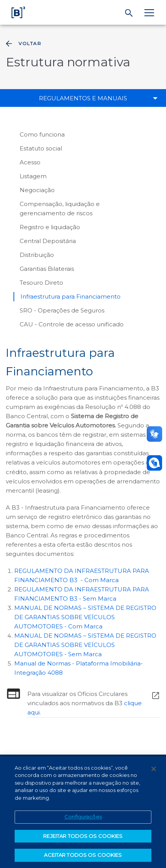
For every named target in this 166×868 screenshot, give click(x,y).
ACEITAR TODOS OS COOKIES (83, 856)
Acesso (30, 162)
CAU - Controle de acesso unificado (72, 324)
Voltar (23, 44)
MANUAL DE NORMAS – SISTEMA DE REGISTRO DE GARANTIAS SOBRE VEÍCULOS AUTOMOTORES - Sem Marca (85, 645)
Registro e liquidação (50, 227)
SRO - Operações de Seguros (62, 310)
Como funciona (42, 134)
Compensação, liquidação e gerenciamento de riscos (60, 209)
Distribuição (37, 255)
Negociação (37, 190)
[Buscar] (129, 13)
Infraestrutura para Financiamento (70, 296)
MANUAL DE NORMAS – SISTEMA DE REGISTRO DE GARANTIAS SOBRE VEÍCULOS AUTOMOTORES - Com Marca (85, 617)
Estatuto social (41, 148)
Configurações (83, 818)
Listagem (33, 176)
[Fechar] (154, 770)
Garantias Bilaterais (47, 269)
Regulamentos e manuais (83, 98)
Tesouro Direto (41, 283)
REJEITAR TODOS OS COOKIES (83, 837)
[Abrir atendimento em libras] (154, 463)
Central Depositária (48, 241)
